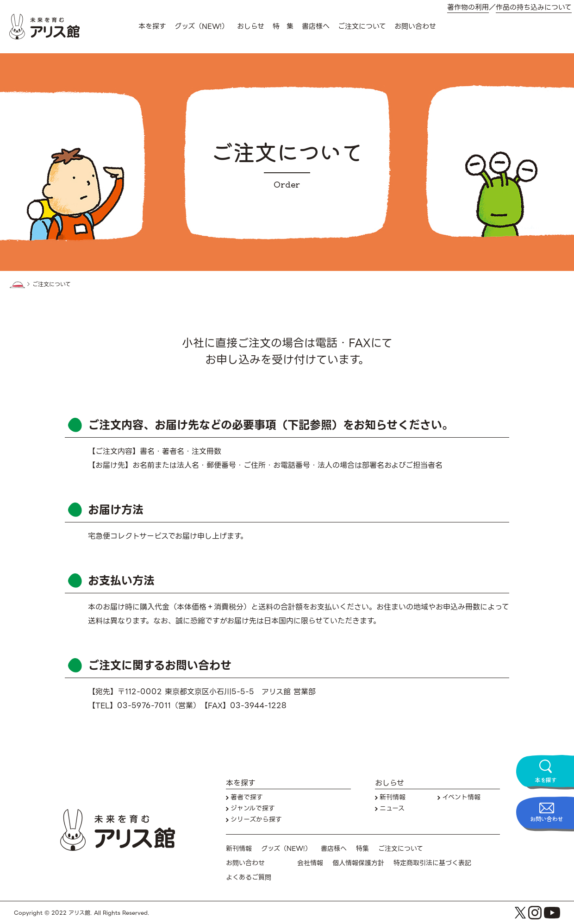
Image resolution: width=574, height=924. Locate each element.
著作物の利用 (468, 8)
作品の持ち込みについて (534, 8)
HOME (17, 285)
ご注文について (362, 26)
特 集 (283, 26)
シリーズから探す (256, 820)
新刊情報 (393, 797)
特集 (362, 849)
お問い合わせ (415, 26)
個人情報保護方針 (358, 863)
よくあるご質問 (249, 877)
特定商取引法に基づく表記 (432, 863)
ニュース (392, 808)
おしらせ (251, 26)
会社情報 (310, 863)
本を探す (152, 26)
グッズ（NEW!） (202, 26)
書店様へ (316, 26)
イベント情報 (461, 797)
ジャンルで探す (253, 808)
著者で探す (247, 797)
